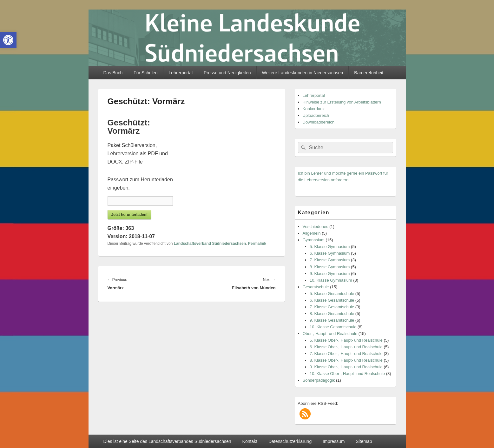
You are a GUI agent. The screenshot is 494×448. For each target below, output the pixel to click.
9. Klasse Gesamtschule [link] (332, 320)
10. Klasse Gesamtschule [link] (333, 327)
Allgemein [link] (312, 233)
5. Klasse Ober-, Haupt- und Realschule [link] (346, 340)
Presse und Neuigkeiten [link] (227, 73)
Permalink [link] (257, 244)
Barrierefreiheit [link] (369, 73)
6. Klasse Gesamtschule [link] (332, 300)
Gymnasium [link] (314, 240)
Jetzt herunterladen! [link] (130, 215)
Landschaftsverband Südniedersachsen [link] (210, 244)
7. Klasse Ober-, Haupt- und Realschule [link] (346, 354)
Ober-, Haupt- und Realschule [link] (330, 334)
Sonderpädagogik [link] (319, 380)
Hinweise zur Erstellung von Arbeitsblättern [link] (342, 102)
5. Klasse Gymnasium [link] (330, 247)
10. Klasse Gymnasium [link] (331, 280)
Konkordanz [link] (314, 109)
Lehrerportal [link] (181, 73)
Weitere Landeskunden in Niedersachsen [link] (303, 73)
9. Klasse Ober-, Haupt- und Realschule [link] (346, 367)
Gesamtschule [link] (316, 287)
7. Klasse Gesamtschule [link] (332, 307)
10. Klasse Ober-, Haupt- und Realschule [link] (347, 374)
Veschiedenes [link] (316, 227)
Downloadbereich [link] (319, 122)
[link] (8, 40)
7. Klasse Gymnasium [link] (330, 260)
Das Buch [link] (113, 73)
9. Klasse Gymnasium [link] (330, 274)
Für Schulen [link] (145, 73)
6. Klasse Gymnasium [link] (330, 253)
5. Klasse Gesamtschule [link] (332, 294)
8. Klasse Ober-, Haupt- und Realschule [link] (346, 360)
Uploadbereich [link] (316, 115)
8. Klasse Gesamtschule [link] (332, 314)
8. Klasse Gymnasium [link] (330, 267)
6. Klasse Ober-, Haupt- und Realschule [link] (346, 347)
